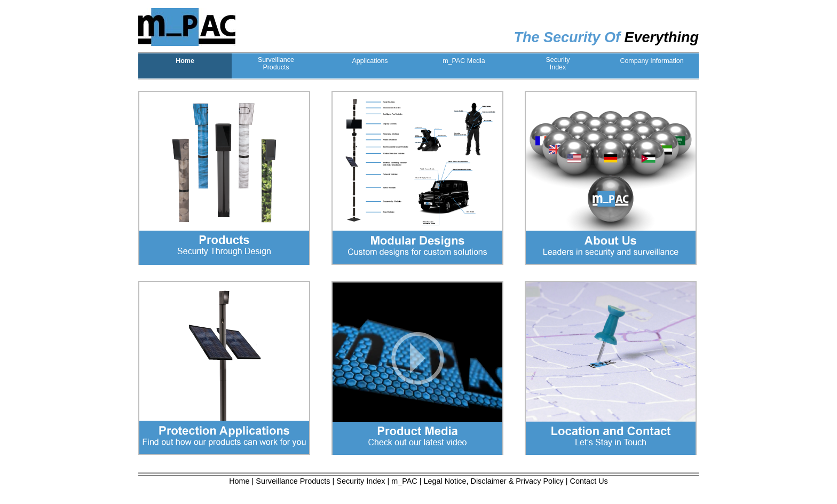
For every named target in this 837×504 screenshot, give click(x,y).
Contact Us (589, 481)
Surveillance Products (293, 481)
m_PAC (404, 481)
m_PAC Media (464, 61)
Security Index (361, 481)
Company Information (652, 61)
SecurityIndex (558, 64)
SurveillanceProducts (276, 64)
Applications (370, 61)
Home (185, 61)
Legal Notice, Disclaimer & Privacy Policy (494, 481)
